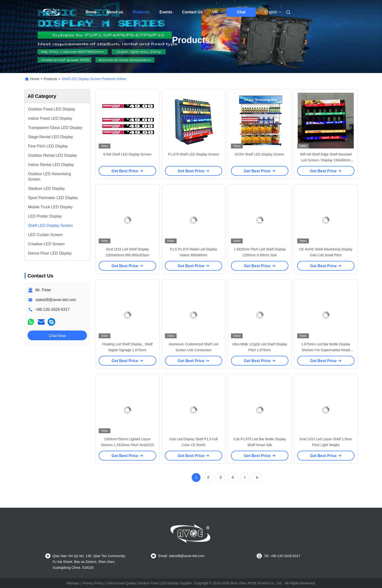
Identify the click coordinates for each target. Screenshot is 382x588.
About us (115, 12)
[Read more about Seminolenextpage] (245, 478)
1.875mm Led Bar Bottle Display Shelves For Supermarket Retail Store (326, 350)
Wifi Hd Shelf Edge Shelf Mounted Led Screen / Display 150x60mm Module (326, 160)
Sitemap (72, 583)
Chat (241, 12)
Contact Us (192, 12)
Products (141, 12)
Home (91, 12)
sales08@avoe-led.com (56, 300)
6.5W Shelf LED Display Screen (127, 154)
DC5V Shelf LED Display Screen (260, 154)
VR (215, 12)
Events (166, 12)
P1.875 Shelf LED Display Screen (194, 154)
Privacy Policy (93, 583)
